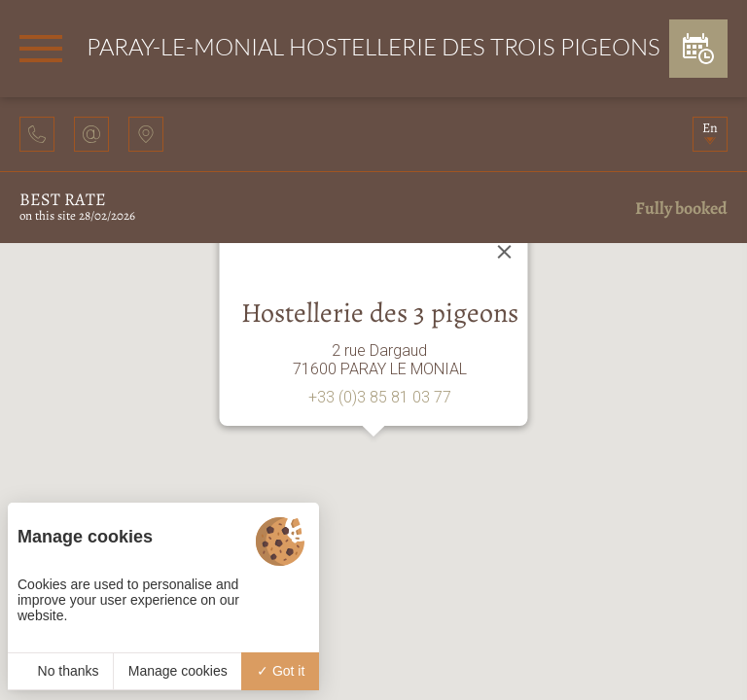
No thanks (61, 671)
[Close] (505, 252)
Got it (281, 671)
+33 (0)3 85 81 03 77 (380, 397)
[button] (373, 455)
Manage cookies (178, 671)
